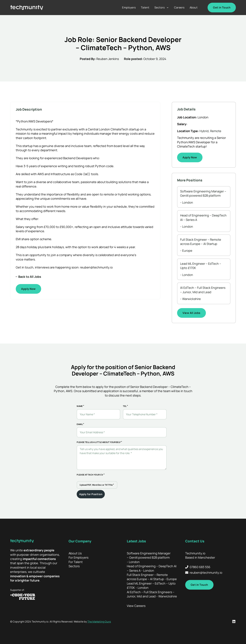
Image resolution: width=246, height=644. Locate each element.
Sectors (160, 7)
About (194, 7)
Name (80, 406)
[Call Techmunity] (204, 567)
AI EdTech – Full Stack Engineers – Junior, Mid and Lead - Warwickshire (152, 594)
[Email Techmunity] (204, 573)
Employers (129, 7)
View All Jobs (191, 313)
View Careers (136, 606)
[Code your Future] (36, 597)
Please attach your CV (90, 475)
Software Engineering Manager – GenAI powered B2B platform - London (149, 558)
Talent (145, 7)
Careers (179, 7)
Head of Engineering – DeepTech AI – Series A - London (152, 568)
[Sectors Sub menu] (168, 8)
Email (80, 424)
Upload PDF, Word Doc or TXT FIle (96, 485)
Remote (216, 131)
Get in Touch (222, 7)
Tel (125, 406)
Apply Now (28, 289)
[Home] (27, 8)
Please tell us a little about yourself (99, 442)
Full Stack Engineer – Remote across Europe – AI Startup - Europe (152, 577)
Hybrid (204, 131)
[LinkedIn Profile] (234, 621)
